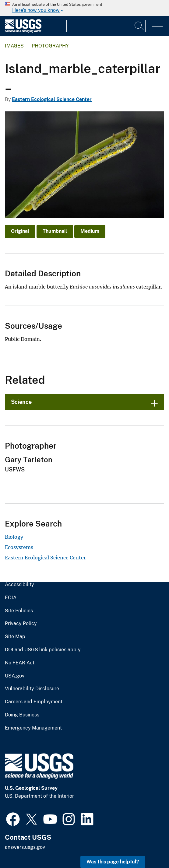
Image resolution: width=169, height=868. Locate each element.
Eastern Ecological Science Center (52, 99)
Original (20, 231)
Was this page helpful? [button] (113, 862)
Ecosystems (19, 547)
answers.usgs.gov (25, 847)
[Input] (106, 26)
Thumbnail (55, 231)
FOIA (11, 598)
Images (14, 46)
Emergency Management (33, 728)
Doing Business (22, 715)
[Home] (23, 31)
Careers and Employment (34, 702)
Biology (14, 537)
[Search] (139, 26)
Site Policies (19, 611)
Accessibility (19, 585)
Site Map (15, 637)
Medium (90, 231)
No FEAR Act (20, 663)
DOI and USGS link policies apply (43, 650)
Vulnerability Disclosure (32, 689)
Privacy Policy (21, 624)
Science (21, 402)
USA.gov (15, 676)
